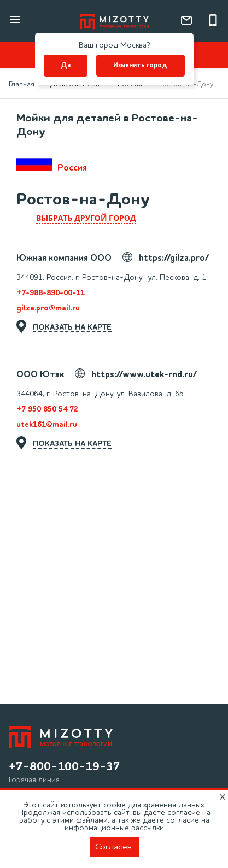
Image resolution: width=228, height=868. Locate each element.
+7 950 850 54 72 (47, 409)
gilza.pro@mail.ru (48, 308)
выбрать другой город (86, 218)
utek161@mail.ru (47, 425)
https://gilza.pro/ (174, 259)
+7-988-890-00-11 (51, 293)
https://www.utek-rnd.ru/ (144, 375)
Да (66, 66)
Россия (52, 163)
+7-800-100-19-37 (65, 767)
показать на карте (72, 327)
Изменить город (140, 66)
